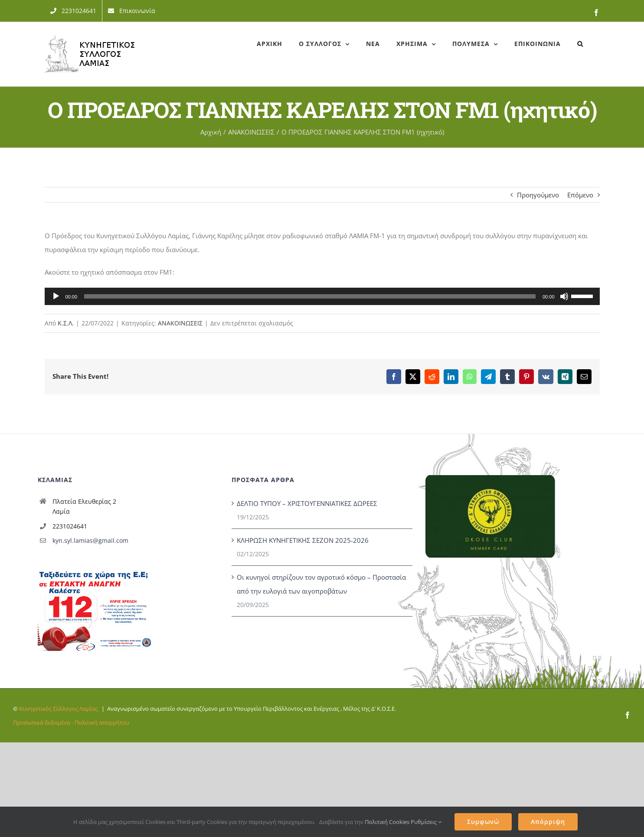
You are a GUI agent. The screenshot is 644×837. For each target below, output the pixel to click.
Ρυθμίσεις (426, 822)
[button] (580, 44)
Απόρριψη (548, 822)
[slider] (310, 296)
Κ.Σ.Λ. (66, 323)
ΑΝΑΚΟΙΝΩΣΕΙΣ (180, 323)
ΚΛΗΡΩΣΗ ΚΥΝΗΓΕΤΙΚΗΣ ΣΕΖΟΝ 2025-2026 (303, 540)
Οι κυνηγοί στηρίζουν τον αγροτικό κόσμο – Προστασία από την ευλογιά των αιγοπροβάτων (321, 584)
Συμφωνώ (483, 822)
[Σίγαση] (564, 296)
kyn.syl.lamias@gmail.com (90, 540)
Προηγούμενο (538, 195)
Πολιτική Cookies (387, 822)
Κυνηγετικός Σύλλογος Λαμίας (58, 709)
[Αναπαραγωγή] (56, 296)
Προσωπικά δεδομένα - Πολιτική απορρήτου (71, 722)
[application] (322, 296)
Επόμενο (580, 195)
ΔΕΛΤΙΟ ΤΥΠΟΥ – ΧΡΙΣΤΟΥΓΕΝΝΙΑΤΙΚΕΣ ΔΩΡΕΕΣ (307, 503)
